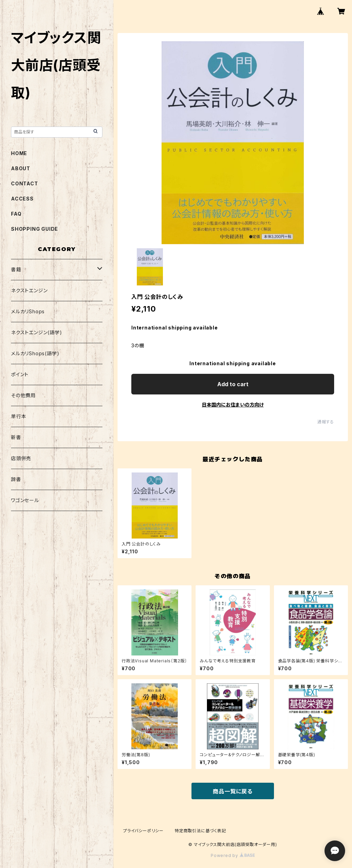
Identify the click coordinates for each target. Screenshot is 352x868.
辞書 (16, 479)
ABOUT (21, 168)
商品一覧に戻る (233, 791)
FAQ (16, 214)
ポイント (20, 374)
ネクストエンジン (29, 290)
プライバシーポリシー (143, 831)
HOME (19, 153)
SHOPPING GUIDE (35, 229)
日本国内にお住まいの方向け (233, 405)
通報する (326, 422)
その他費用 (23, 395)
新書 (16, 437)
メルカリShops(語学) (35, 353)
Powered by (233, 855)
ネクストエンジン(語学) (37, 332)
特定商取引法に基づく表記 (200, 831)
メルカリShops (28, 311)
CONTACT (25, 183)
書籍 (16, 269)
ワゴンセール (25, 500)
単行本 (19, 416)
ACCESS (22, 199)
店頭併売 (21, 458)
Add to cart (233, 384)
